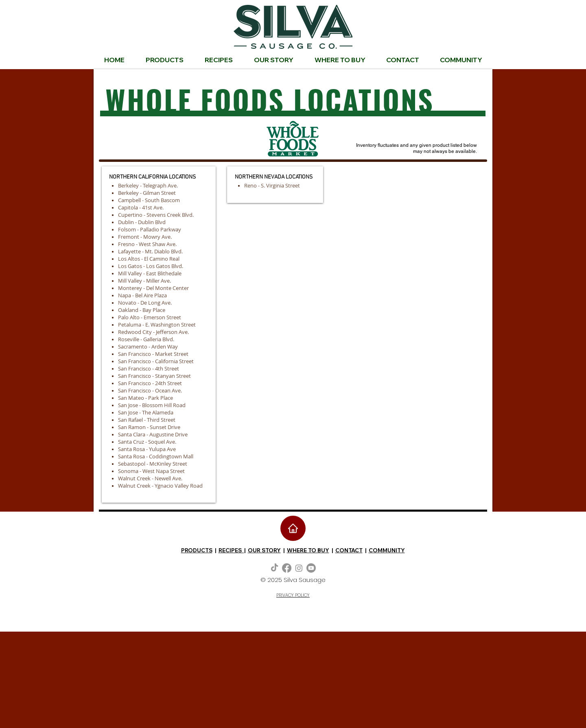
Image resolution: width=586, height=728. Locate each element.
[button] (461, 60)
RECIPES (231, 550)
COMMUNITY (387, 550)
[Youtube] (311, 568)
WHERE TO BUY (308, 550)
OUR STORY (264, 550)
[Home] (293, 528)
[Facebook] (287, 568)
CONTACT (349, 550)
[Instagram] (299, 568)
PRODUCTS (197, 550)
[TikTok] (274, 568)
